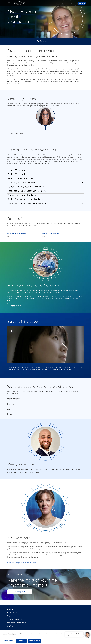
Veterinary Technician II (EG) (17, 234)
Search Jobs (44, 41)
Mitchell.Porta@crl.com (31, 472)
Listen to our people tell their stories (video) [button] (22, 563)
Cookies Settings (8, 641)
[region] (45, 637)
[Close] (88, 637)
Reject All (21, 641)
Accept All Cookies (35, 641)
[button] (46, 171)
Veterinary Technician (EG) (51, 234)
